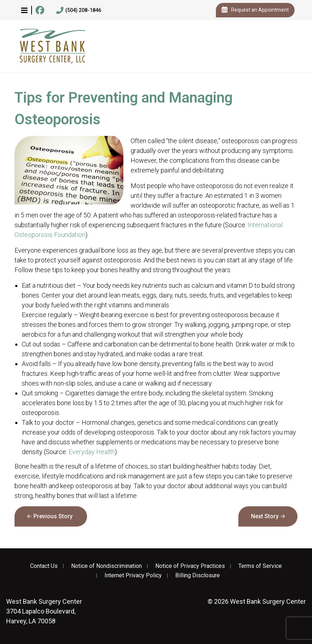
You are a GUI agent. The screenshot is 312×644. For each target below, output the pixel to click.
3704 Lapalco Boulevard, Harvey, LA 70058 (44, 611)
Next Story (265, 516)
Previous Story (53, 516)
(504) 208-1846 (79, 11)
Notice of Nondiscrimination (106, 566)
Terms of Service (260, 566)
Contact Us (44, 566)
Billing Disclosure (198, 576)
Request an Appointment (255, 10)
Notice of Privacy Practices (190, 566)
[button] (24, 10)
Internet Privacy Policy (133, 576)
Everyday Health (92, 452)
